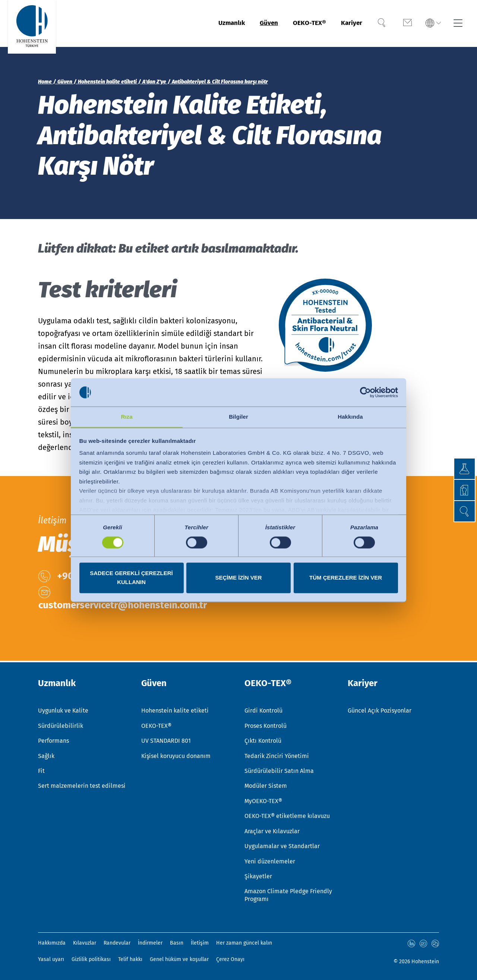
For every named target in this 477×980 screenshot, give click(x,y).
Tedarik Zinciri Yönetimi (277, 754)
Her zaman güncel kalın (244, 943)
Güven (257, 23)
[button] (464, 511)
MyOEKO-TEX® (263, 800)
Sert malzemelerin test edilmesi (82, 785)
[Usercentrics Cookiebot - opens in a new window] (365, 392)
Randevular (117, 943)
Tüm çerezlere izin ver (346, 578)
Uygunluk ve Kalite (63, 709)
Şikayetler (258, 876)
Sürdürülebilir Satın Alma (279, 770)
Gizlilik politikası (91, 959)
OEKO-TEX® (302, 23)
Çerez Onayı (230, 959)
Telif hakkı (130, 959)
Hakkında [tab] (350, 417)
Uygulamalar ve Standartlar (282, 846)
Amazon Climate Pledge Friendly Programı (288, 895)
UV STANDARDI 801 (166, 739)
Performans (53, 739)
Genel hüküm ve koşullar (179, 959)
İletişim (200, 943)
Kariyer (349, 23)
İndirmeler (150, 943)
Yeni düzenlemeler (270, 861)
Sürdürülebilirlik (61, 724)
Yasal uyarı (51, 959)
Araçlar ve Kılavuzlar (272, 830)
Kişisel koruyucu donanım (176, 754)
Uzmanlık (215, 23)
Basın (177, 943)
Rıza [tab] (127, 417)
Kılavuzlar (85, 943)
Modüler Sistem (266, 785)
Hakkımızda (52, 943)
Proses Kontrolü (266, 724)
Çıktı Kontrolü (263, 739)
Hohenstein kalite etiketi (175, 709)
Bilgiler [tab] (238, 417)
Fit (41, 770)
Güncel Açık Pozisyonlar (380, 709)
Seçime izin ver (238, 578)
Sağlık (46, 754)
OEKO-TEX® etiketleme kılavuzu (287, 815)
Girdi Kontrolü (263, 709)
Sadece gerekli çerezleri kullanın (131, 578)
